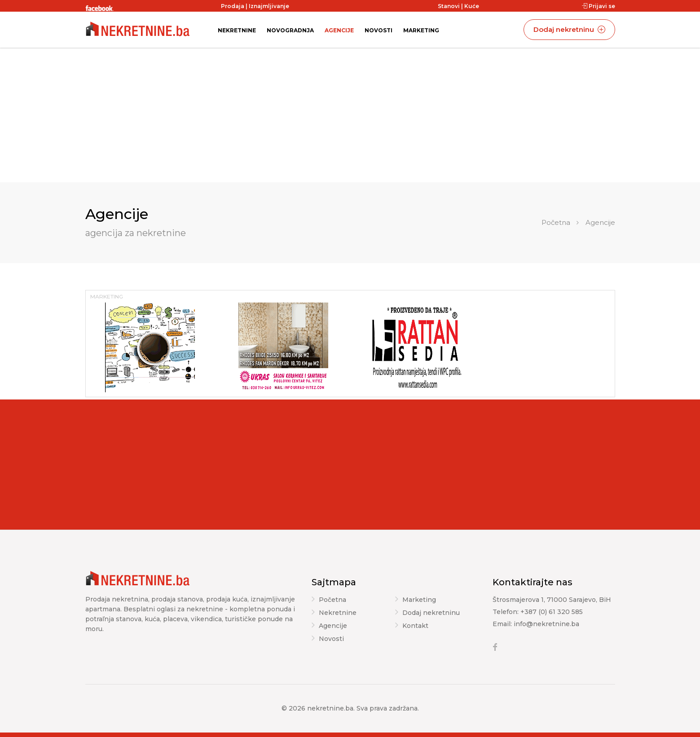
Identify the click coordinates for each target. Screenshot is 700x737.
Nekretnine (237, 30)
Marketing (421, 30)
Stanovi (449, 6)
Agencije (339, 30)
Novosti (379, 30)
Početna (556, 222)
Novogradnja (290, 30)
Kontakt (415, 626)
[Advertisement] (350, 115)
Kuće (472, 6)
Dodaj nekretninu (569, 29)
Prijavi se (599, 6)
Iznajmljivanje (269, 6)
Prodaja (233, 6)
